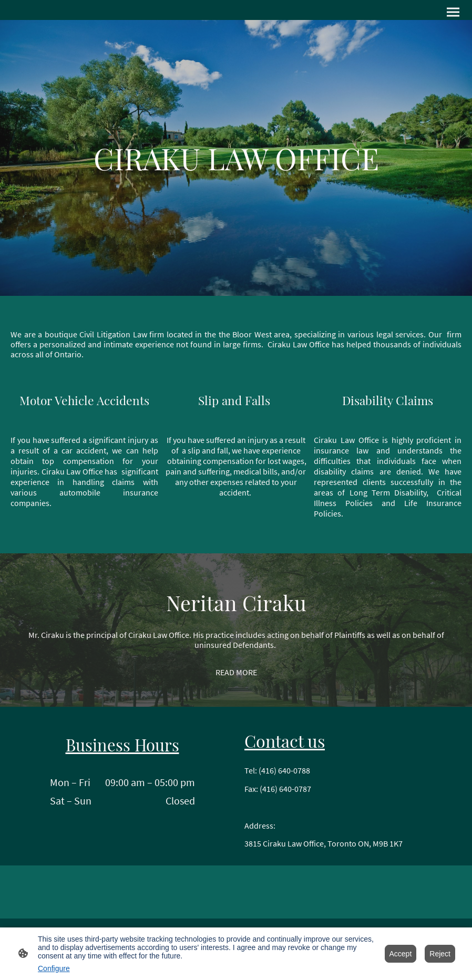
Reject (440, 954)
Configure (54, 968)
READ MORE (236, 672)
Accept (401, 954)
